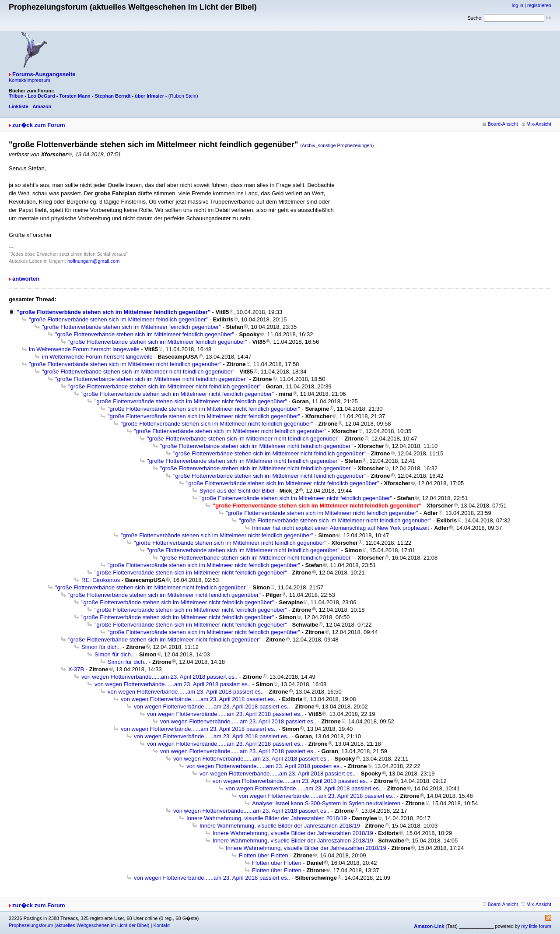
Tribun (16, 96)
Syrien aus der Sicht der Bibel (237, 491)
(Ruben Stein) (183, 96)
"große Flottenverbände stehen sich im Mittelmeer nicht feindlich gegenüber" (125, 364)
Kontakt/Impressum (30, 80)
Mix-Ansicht (536, 124)
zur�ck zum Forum (39, 125)
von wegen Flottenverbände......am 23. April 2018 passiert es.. (159, 677)
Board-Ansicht (500, 124)
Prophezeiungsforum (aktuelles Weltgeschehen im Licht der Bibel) (79, 925)
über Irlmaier (149, 96)
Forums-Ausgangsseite (44, 74)
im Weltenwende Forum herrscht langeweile (84, 349)
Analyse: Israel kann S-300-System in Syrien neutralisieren (326, 803)
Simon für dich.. (101, 647)
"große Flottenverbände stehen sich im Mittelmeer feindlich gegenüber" (114, 312)
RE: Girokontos (101, 580)
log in (518, 5)
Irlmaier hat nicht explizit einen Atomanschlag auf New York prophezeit (341, 528)
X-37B (76, 669)
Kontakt (161, 925)
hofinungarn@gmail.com (93, 261)
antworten (26, 279)
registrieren (539, 5)
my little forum (536, 926)
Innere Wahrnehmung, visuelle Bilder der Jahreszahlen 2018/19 (267, 818)
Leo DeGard (41, 96)
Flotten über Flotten (264, 855)
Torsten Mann (75, 96)
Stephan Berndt (113, 96)
